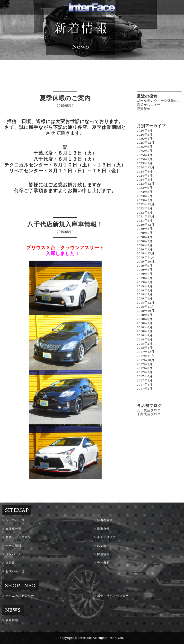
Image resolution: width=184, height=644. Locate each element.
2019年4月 (145, 286)
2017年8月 (145, 368)
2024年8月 (145, 171)
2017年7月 (145, 372)
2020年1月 (145, 249)
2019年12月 (146, 253)
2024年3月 (145, 179)
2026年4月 (145, 130)
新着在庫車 (105, 520)
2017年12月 (146, 352)
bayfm (102, 546)
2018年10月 (146, 311)
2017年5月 (145, 380)
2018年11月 (146, 307)
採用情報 (103, 554)
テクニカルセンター (20, 596)
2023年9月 (145, 188)
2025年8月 (145, 147)
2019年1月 (145, 298)
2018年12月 (146, 302)
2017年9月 (145, 364)
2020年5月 (145, 233)
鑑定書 (10, 563)
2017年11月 (146, 356)
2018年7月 (145, 323)
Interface (85, 638)
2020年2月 (145, 245)
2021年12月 (146, 216)
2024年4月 (145, 176)
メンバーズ (13, 554)
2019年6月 (145, 278)
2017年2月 (145, 389)
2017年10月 (146, 360)
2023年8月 (145, 192)
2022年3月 (145, 212)
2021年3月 (145, 220)
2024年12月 (146, 167)
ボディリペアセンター (113, 596)
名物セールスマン (18, 537)
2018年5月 (145, 331)
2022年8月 (145, 208)
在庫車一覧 (13, 529)
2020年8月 (145, 229)
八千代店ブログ (149, 410)
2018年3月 (145, 339)
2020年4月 (145, 237)
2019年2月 (145, 294)
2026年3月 (145, 135)
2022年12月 (146, 204)
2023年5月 (145, 196)
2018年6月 (145, 327)
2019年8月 (145, 270)
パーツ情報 (13, 546)
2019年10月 (146, 261)
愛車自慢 (103, 529)
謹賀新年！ (145, 109)
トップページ (15, 520)
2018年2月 (145, 343)
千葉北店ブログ (149, 414)
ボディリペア (106, 537)
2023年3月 (145, 200)
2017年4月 (145, 384)
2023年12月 (146, 184)
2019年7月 (145, 274)
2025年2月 (145, 163)
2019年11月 (146, 257)
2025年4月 (145, 155)
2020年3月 (145, 241)
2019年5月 (145, 282)
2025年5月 (145, 151)
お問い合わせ (15, 571)
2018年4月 (145, 335)
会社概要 (103, 563)
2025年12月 (146, 143)
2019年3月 (145, 290)
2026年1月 (145, 139)
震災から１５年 (149, 105)
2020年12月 (146, 225)
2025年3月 (145, 159)
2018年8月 (145, 319)
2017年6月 (145, 376)
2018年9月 (145, 315)
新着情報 (12, 620)
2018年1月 (145, 348)
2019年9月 (145, 266)
